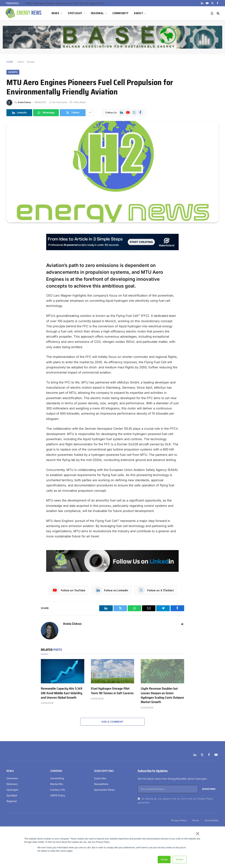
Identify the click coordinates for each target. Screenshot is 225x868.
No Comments (58, 102)
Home (21, 62)
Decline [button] (180, 860)
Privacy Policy (205, 799)
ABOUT (138, 13)
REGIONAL (97, 13)
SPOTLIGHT (75, 13)
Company (56, 771)
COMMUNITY (121, 13)
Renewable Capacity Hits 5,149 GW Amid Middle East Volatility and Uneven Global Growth (62, 693)
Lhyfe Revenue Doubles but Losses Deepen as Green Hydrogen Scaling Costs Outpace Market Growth (162, 695)
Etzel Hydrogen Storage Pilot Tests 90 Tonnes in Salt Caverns (112, 691)
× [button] (197, 834)
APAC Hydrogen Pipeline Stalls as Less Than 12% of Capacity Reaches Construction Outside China (67, 3)
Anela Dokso (24, 102)
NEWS (55, 13)
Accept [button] (164, 860)
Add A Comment (112, 722)
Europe (31, 62)
